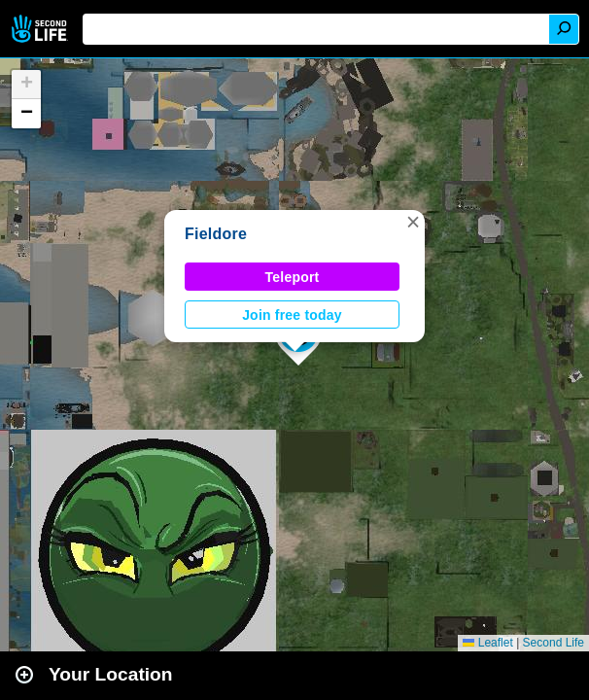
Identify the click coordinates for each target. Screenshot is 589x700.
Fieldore (216, 234)
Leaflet (487, 643)
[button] (413, 222)
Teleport (293, 277)
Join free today (292, 315)
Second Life (41, 29)
